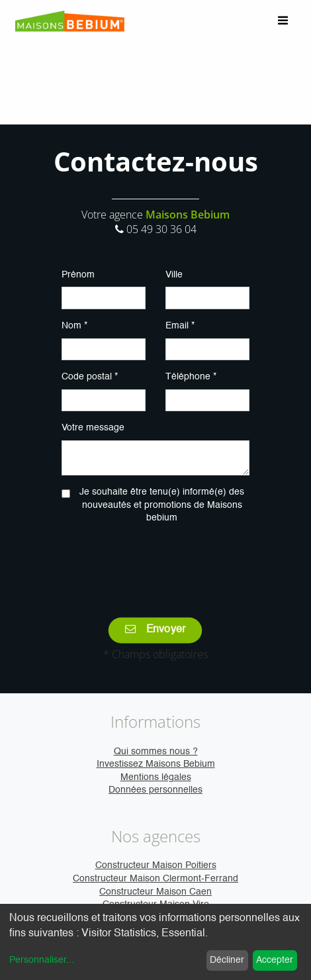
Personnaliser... (42, 960)
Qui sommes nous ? (156, 752)
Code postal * (90, 377)
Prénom (78, 275)
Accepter (275, 960)
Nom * (74, 326)
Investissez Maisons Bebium (156, 764)
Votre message (93, 428)
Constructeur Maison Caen (155, 892)
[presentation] (162, 562)
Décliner (227, 960)
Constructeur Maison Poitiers (156, 865)
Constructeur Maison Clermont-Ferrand (155, 879)
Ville (174, 275)
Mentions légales (156, 777)
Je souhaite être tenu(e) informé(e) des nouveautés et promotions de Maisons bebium (162, 505)
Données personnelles (155, 790)
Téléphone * (191, 377)
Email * (180, 326)
